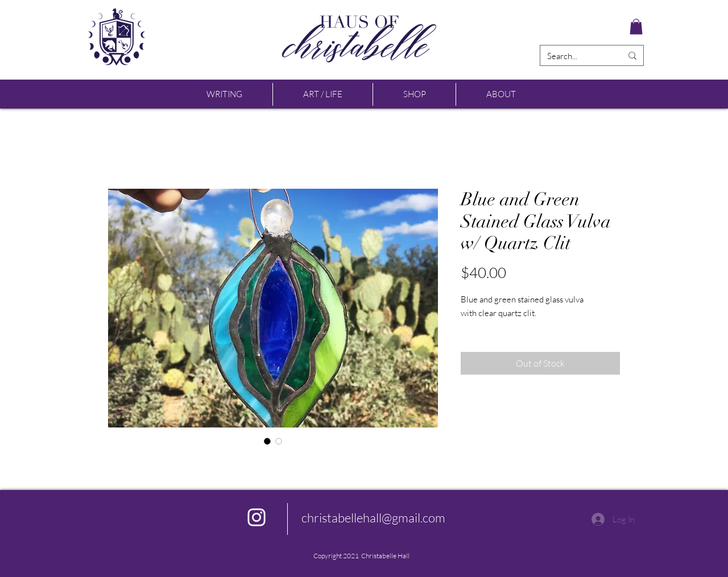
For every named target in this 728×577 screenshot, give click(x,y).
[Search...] (576, 56)
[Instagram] (257, 517)
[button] (636, 26)
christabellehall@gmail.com (373, 518)
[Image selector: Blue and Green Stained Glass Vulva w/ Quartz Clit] (267, 441)
